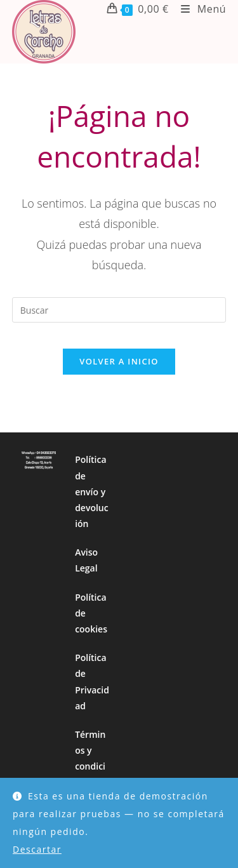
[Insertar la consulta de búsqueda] (119, 310)
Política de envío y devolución (92, 491)
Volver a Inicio (119, 361)
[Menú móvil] (199, 9)
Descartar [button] (37, 849)
